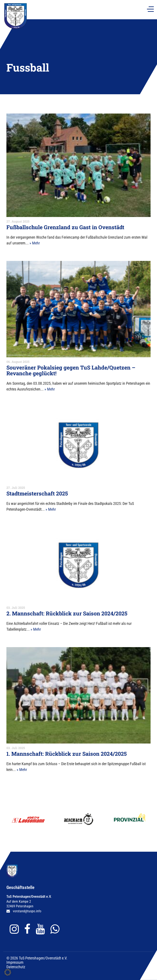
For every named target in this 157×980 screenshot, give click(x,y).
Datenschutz (16, 967)
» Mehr (35, 243)
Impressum (15, 962)
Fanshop (41, 5)
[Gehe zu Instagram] (15, 929)
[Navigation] (150, 9)
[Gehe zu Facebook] (28, 929)
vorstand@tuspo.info (27, 911)
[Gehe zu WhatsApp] (56, 929)
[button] (8, 972)
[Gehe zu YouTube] (41, 929)
